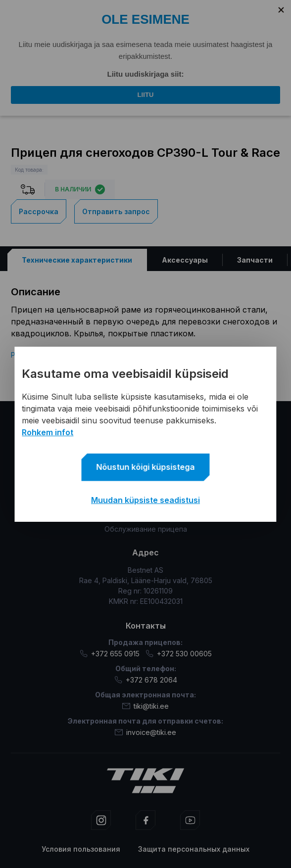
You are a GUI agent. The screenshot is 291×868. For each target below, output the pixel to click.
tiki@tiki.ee (145, 706)
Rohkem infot (48, 432)
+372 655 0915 (110, 654)
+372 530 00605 (179, 654)
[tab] (77, 259)
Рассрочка (39, 211)
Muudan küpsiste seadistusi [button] (145, 500)
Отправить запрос (116, 211)
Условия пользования (81, 849)
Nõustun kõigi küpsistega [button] (146, 467)
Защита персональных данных (194, 849)
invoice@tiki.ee (145, 732)
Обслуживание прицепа (146, 529)
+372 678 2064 (146, 680)
